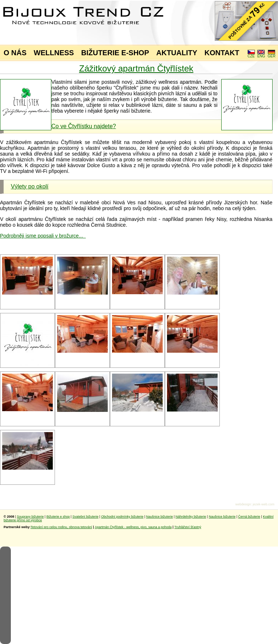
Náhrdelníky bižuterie (191, 517)
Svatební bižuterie (85, 517)
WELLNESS (54, 53)
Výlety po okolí (30, 186)
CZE (251, 55)
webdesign (243, 504)
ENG (261, 55)
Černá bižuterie (249, 517)
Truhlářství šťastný (188, 527)
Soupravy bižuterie (31, 517)
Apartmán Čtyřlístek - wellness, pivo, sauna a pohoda (133, 527)
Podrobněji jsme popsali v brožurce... (43, 236)
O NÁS (15, 53)
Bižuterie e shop (58, 517)
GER (271, 55)
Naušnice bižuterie (159, 517)
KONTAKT (222, 53)
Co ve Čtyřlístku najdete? (84, 126)
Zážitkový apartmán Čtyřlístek (136, 68)
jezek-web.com (264, 504)
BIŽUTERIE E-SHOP (115, 53)
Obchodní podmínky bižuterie (122, 517)
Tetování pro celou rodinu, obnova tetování (61, 527)
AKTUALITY (177, 53)
